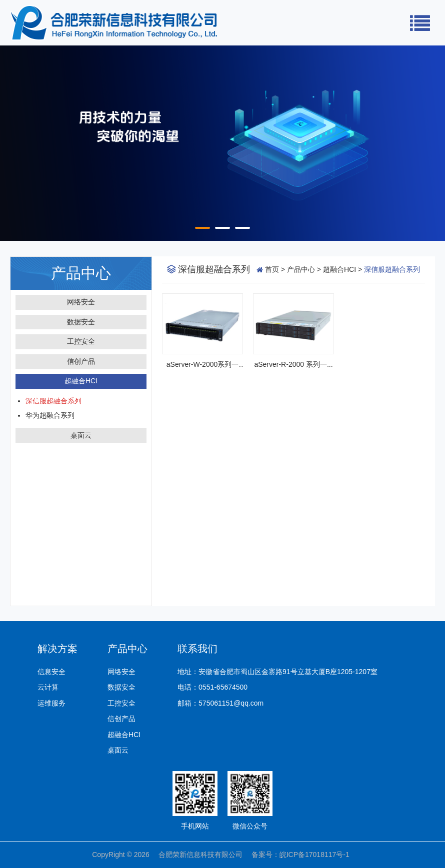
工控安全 (81, 341)
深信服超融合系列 (53, 401)
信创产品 (81, 361)
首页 (272, 269)
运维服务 (51, 703)
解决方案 (57, 649)
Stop (13, 228)
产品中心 (301, 269)
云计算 (48, 687)
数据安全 (81, 322)
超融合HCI (81, 381)
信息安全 (51, 672)
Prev (18, 143)
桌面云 (81, 435)
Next (426, 143)
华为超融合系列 (50, 415)
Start (5, 228)
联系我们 (197, 649)
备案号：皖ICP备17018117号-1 (302, 855)
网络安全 (81, 302)
